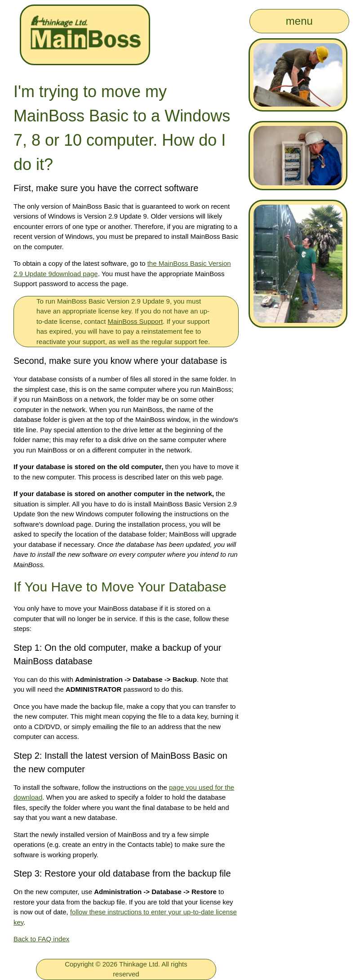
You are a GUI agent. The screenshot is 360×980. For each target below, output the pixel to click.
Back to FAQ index (41, 939)
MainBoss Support (136, 321)
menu (299, 21)
